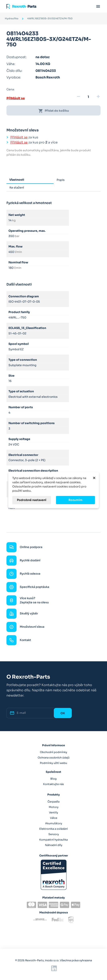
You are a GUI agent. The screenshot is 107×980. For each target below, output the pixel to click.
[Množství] (88, 97)
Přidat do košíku (54, 111)
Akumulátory (54, 823)
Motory (54, 807)
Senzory (54, 834)
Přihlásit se (16, 98)
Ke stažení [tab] (17, 188)
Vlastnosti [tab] (17, 180)
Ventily (53, 813)
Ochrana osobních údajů (54, 758)
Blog (53, 779)
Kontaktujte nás (53, 784)
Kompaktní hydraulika (53, 840)
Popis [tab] (61, 180)
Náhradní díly (54, 845)
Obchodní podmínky (53, 752)
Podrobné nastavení (32, 500)
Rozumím (75, 500)
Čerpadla (53, 802)
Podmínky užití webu (53, 763)
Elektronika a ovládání (53, 829)
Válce (54, 818)
